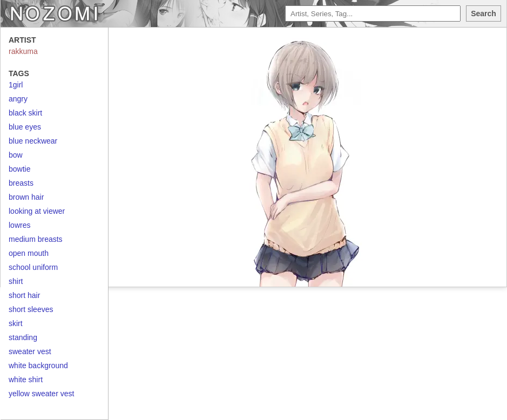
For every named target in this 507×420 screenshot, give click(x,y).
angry (18, 99)
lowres (19, 225)
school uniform (33, 267)
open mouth (29, 253)
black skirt (25, 113)
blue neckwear (33, 141)
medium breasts (36, 239)
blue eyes (25, 127)
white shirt (26, 380)
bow (16, 155)
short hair (24, 295)
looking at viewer (37, 211)
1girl (16, 85)
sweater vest (30, 351)
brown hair (26, 197)
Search (484, 13)
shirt (16, 281)
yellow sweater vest (41, 394)
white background (38, 365)
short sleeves (31, 309)
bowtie (19, 169)
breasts (21, 183)
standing (23, 337)
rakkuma (23, 51)
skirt (16, 323)
